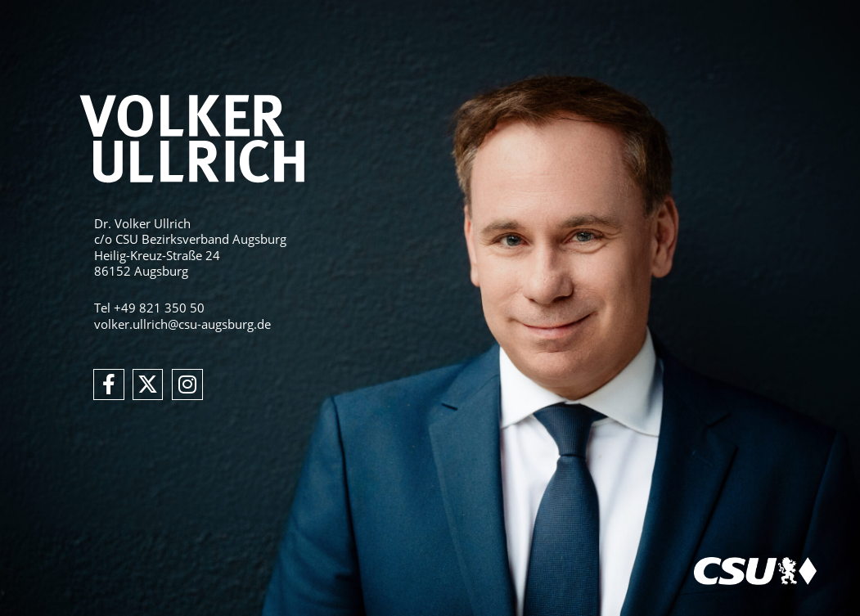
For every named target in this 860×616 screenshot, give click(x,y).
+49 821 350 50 (159, 308)
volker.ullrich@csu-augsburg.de (182, 324)
